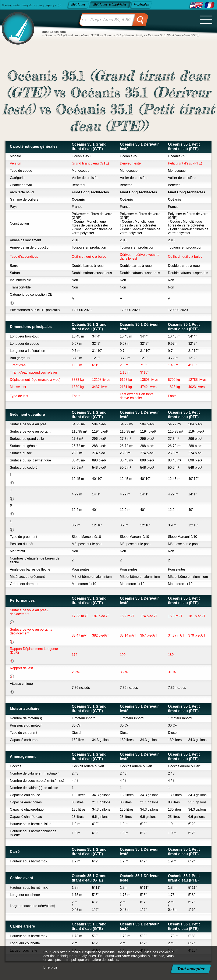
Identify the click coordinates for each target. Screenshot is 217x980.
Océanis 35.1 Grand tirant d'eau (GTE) (89, 147)
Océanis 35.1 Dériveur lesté (139, 147)
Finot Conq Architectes (90, 192)
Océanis (78, 199)
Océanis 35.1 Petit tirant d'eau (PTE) (184, 147)
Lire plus (51, 967)
